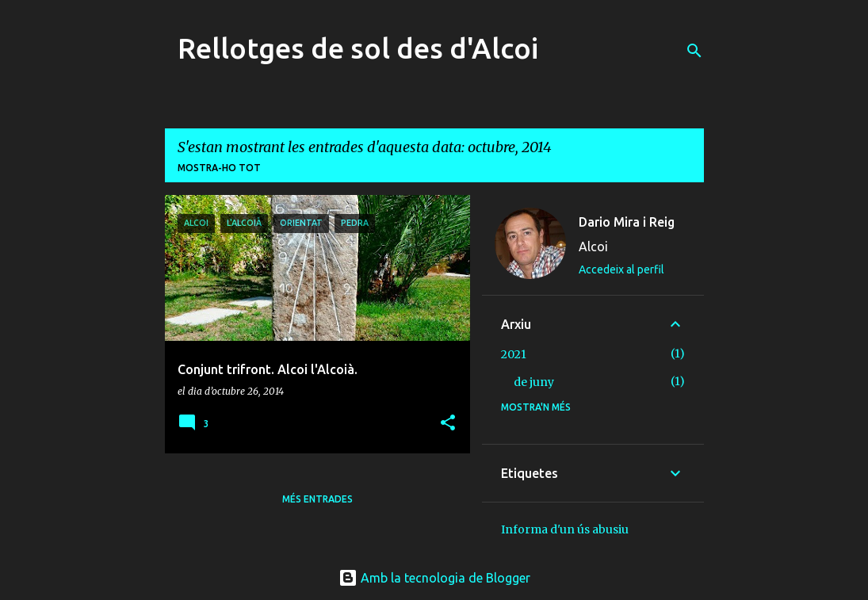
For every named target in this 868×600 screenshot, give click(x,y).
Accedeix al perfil (621, 269)
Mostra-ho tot (219, 168)
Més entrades (317, 499)
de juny (534, 382)
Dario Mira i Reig (627, 222)
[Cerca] (694, 51)
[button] (448, 424)
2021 (514, 354)
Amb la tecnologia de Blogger (434, 578)
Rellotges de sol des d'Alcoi (358, 48)
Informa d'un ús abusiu (565, 529)
